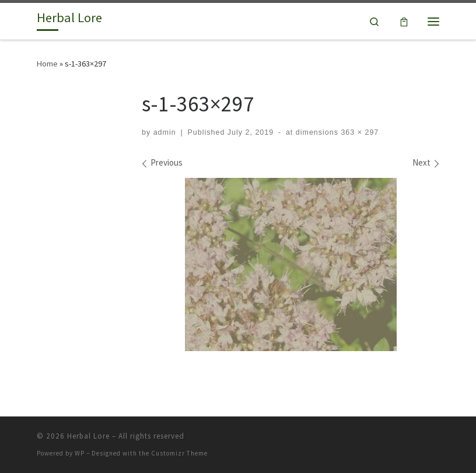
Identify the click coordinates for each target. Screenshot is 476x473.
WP (80, 453)
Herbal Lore (88, 436)
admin (165, 132)
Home (47, 64)
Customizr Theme (179, 453)
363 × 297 (358, 132)
